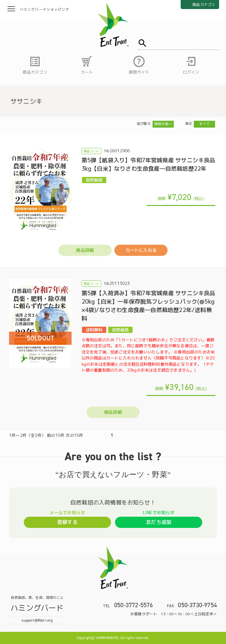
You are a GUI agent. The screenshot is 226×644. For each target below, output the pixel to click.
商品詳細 (85, 250)
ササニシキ (26, 101)
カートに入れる (141, 250)
